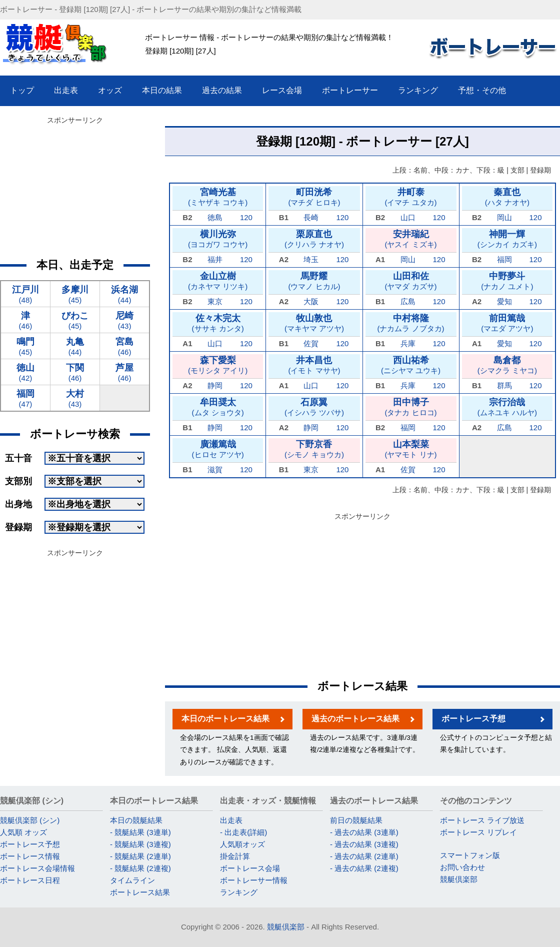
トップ (22, 90)
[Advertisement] (363, 594)
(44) (124, 294)
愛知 (504, 301)
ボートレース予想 (473, 719)
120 (246, 217)
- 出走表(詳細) (243, 832)
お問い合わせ (462, 867)
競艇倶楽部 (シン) (30, 820)
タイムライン (132, 880)
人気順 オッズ (23, 832)
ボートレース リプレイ (478, 832)
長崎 (311, 217)
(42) (25, 372)
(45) (75, 294)
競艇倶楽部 (459, 879)
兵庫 (408, 343)
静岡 (215, 385)
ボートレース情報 (30, 856)
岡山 (504, 217)
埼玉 (311, 259)
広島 (408, 301)
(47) (25, 398)
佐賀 (311, 343)
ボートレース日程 (30, 880)
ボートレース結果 (140, 892)
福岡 (504, 259)
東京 (215, 301)
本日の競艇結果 (136, 820)
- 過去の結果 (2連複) (364, 868)
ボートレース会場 (250, 868)
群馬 (504, 385)
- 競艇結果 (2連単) (140, 856)
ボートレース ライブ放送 (482, 820)
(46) (25, 320)
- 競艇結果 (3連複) (140, 844)
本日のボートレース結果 (225, 719)
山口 (408, 217)
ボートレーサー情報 (254, 880)
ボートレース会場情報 (37, 868)
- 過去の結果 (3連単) (364, 832)
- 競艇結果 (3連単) (140, 832)
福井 (215, 259)
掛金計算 (235, 856)
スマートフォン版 (470, 855)
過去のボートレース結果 (355, 719)
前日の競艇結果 (356, 820)
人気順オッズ (242, 844)
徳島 (215, 217)
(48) (25, 294)
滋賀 (215, 469)
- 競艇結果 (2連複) (140, 868)
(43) (124, 320)
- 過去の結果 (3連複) (364, 844)
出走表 (231, 820)
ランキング (239, 892)
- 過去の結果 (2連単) (364, 856)
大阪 (311, 301)
